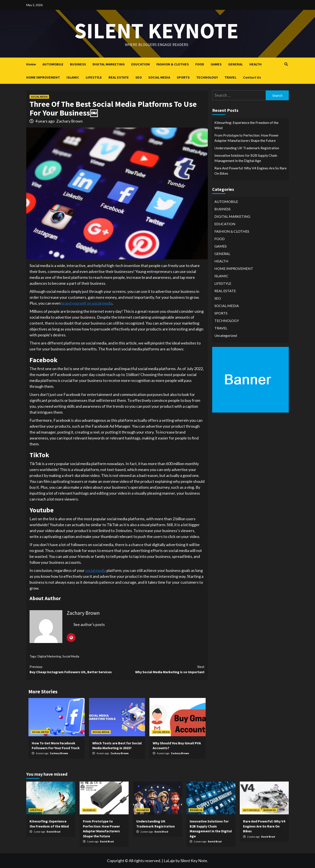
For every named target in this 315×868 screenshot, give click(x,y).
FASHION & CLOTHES (173, 64)
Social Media (71, 656)
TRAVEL (230, 77)
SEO (139, 77)
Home (31, 64)
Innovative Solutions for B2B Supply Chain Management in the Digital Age (246, 158)
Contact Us (252, 77)
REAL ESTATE (119, 77)
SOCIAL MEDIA (159, 77)
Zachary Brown (69, 121)
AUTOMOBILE (53, 64)
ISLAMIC (73, 77)
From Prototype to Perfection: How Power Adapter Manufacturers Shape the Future (247, 138)
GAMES (216, 64)
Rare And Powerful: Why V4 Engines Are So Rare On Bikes (250, 171)
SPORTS (183, 77)
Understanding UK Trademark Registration (247, 148)
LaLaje (169, 861)
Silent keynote (156, 31)
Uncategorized (226, 335)
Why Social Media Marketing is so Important (161, 669)
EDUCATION (141, 64)
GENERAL (235, 64)
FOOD (200, 64)
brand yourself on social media (87, 303)
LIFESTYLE (94, 77)
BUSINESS (78, 64)
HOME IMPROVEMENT (43, 77)
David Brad (53, 832)
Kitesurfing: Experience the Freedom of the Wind (246, 125)
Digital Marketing (49, 656)
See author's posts (89, 624)
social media (96, 570)
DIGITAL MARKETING (109, 64)
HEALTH (255, 64)
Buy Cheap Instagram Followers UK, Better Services (73, 669)
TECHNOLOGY (207, 77)
